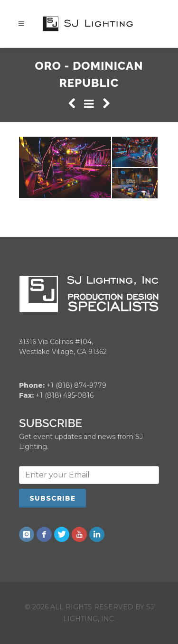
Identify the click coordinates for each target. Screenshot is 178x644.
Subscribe (52, 498)
